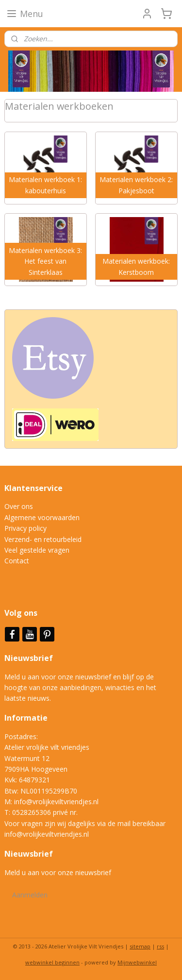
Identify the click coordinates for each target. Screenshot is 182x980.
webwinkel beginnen (52, 962)
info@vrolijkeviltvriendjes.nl (56, 802)
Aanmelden (30, 895)
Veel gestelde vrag (33, 550)
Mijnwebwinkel (137, 962)
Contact (17, 561)
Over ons (19, 506)
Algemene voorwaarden (42, 517)
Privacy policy (25, 528)
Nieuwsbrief (30, 658)
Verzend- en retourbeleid (43, 539)
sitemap (140, 946)
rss (160, 946)
